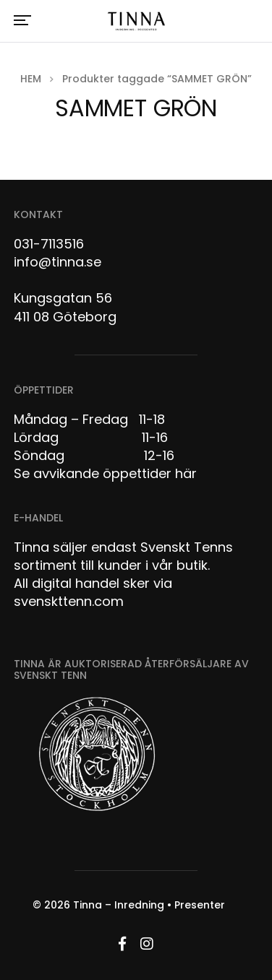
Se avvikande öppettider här (105, 473)
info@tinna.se (58, 262)
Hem (31, 79)
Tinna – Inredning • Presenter (149, 905)
